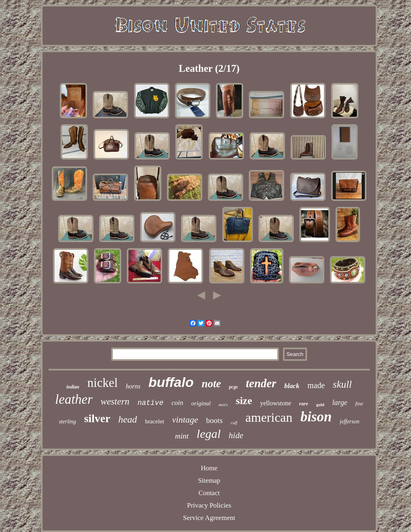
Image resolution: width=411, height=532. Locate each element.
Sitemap (209, 480)
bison (316, 417)
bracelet (154, 421)
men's (223, 405)
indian (73, 387)
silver (97, 418)
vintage (185, 420)
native (150, 403)
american (269, 417)
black (292, 386)
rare (303, 404)
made (316, 385)
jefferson (349, 422)
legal (209, 434)
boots (215, 420)
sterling (68, 422)
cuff (234, 423)
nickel (103, 383)
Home (209, 468)
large (340, 403)
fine (359, 404)
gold (320, 405)
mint (182, 436)
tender (261, 383)
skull (342, 384)
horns (133, 386)
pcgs (233, 387)
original (201, 403)
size (244, 401)
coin (177, 403)
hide (236, 435)
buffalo (171, 382)
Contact (209, 493)
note (211, 384)
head (128, 419)
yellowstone (276, 403)
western (115, 402)
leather (74, 399)
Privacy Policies (209, 505)
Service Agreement (209, 518)
